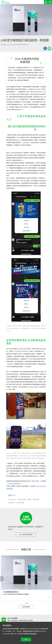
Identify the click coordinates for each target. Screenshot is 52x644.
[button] (25, 603)
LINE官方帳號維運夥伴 (14, 484)
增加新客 (12, 503)
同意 (26, 640)
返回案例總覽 (26, 607)
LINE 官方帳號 (20, 503)
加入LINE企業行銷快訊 (26, 534)
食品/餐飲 (36, 499)
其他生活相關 (22, 499)
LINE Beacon (13, 499)
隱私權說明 (33, 634)
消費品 (29, 499)
